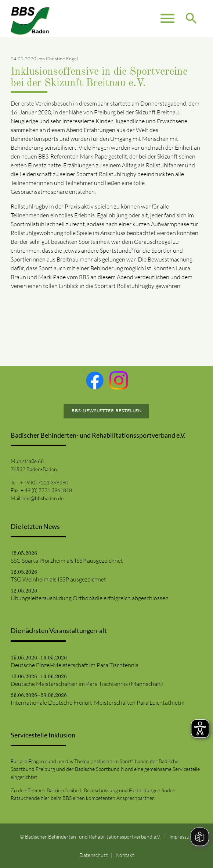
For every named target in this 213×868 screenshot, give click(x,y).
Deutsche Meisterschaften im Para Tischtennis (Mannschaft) (87, 684)
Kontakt (125, 855)
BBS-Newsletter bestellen (107, 411)
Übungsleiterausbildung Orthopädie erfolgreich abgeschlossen (90, 598)
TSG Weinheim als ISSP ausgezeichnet (58, 579)
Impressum (181, 837)
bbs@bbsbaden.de (43, 498)
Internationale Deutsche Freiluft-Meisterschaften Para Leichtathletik (98, 702)
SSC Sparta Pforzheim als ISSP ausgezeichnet (67, 561)
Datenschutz (93, 855)
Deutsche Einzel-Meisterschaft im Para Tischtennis (75, 665)
